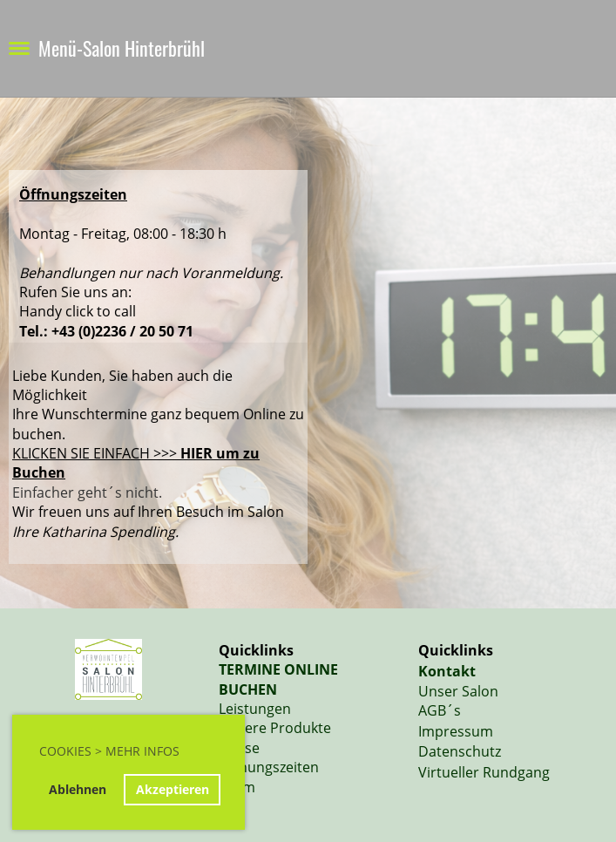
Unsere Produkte (275, 728)
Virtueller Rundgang (484, 772)
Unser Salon (458, 691)
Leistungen (255, 709)
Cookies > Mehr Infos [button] (109, 751)
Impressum (456, 731)
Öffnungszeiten (269, 767)
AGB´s (440, 710)
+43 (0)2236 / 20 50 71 (122, 331)
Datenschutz (460, 751)
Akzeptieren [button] (173, 789)
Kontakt (447, 671)
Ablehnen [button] (78, 789)
